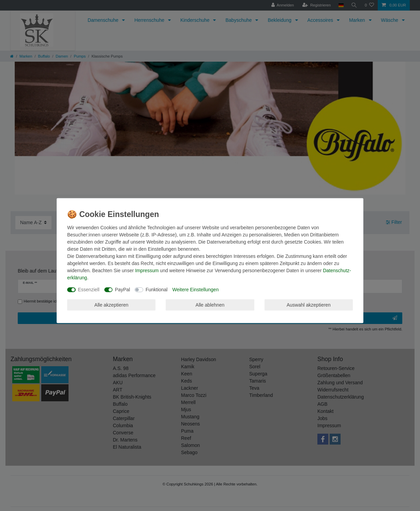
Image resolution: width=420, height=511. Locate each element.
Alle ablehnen (210, 305)
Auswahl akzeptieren (309, 305)
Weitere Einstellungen (195, 290)
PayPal (122, 290)
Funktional (157, 290)
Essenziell (89, 290)
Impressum (147, 270)
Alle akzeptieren (111, 305)
